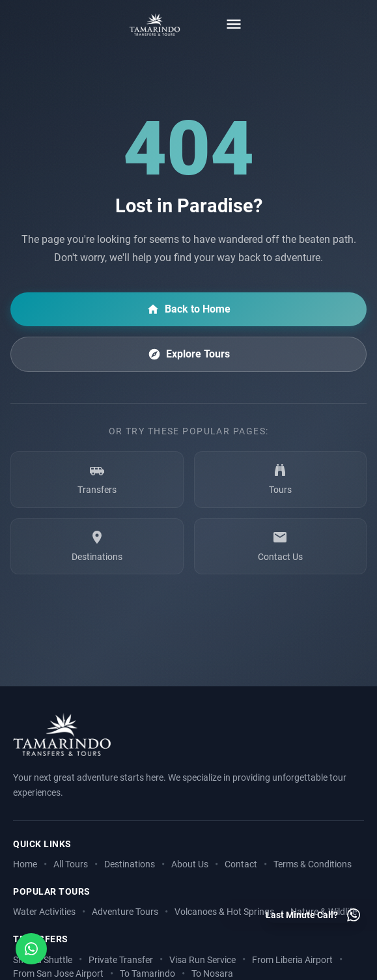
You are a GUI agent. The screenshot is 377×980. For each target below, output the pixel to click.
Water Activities (44, 912)
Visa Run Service (202, 960)
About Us (190, 864)
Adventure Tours (125, 912)
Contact (241, 864)
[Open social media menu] (31, 949)
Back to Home (188, 309)
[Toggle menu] (234, 24)
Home (25, 864)
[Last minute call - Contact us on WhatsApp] (314, 915)
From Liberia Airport (292, 960)
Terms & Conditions (313, 864)
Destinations (130, 864)
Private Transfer (121, 960)
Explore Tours (189, 354)
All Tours (71, 864)
